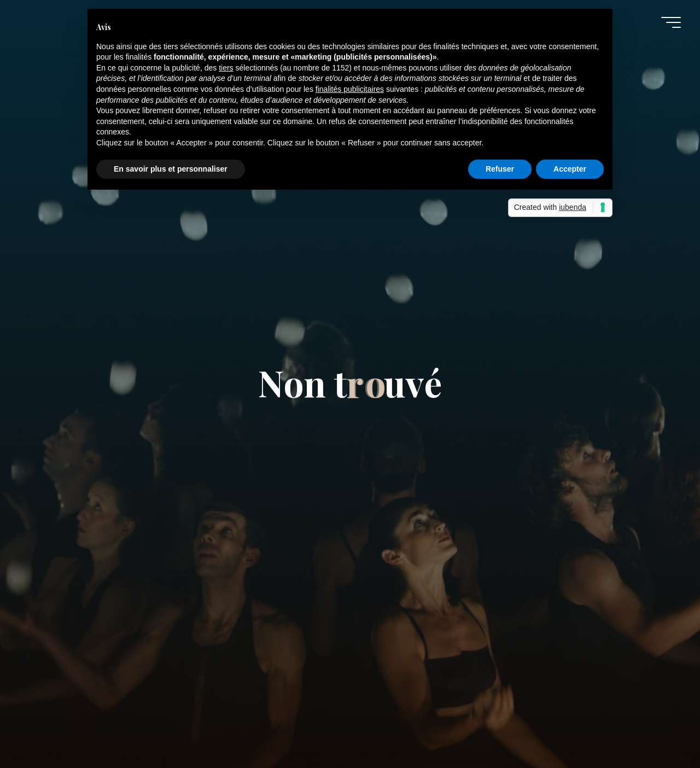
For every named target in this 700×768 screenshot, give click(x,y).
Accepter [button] (570, 169)
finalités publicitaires (350, 89)
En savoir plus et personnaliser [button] (171, 169)
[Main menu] (671, 22)
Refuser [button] (500, 169)
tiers (226, 68)
